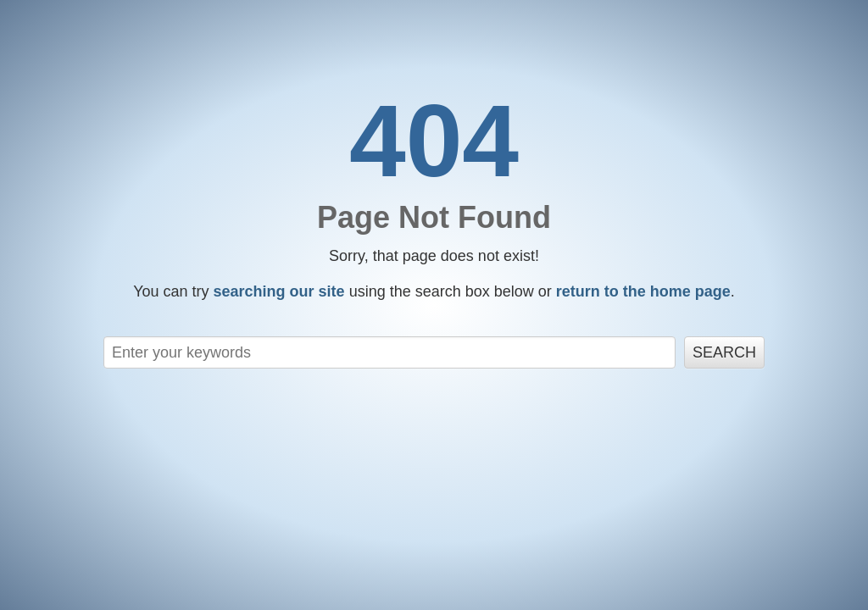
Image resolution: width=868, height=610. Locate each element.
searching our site (279, 291)
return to (643, 291)
